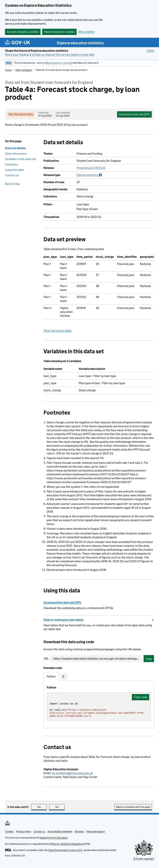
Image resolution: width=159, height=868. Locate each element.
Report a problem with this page (133, 807)
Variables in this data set (20, 159)
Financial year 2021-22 (91, 168)
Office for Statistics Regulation (67, 844)
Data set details (15, 148)
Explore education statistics (80, 43)
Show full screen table (58, 331)
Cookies (9, 831)
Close (150, 51)
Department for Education (54, 838)
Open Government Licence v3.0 (65, 850)
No (60, 807)
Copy (149, 659)
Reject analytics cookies (59, 32)
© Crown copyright (144, 859)
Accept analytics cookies (23, 32)
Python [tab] (51, 676)
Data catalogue (24, 70)
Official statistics (89, 175)
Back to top (12, 184)
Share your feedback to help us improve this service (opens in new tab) (50, 55)
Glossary (79, 831)
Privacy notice (24, 831)
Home (8, 70)
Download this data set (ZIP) (62, 603)
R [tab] (63, 676)
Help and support (95, 831)
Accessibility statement (60, 831)
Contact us (12, 175)
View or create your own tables (63, 620)
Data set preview (16, 154)
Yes (42, 807)
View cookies (86, 32)
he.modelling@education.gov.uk (72, 773)
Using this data (14, 170)
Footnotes (11, 164)
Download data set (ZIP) (134, 114)
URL (46, 659)
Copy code (141, 697)
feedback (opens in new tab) (57, 63)
